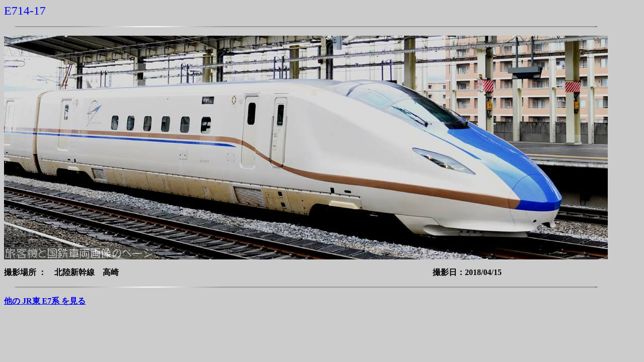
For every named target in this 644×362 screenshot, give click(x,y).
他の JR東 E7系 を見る (45, 301)
